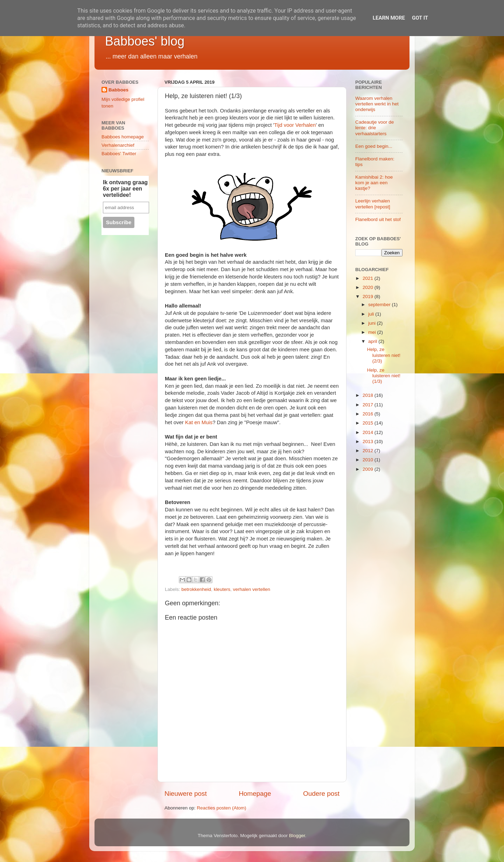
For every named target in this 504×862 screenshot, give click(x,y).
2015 (369, 423)
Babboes (118, 90)
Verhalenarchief (118, 145)
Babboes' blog (145, 41)
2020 (369, 287)
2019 (369, 296)
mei (373, 332)
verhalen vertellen (251, 589)
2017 (369, 405)
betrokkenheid (196, 589)
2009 (369, 469)
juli (372, 314)
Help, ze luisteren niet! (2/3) (384, 355)
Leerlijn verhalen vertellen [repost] (373, 204)
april (373, 341)
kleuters (222, 589)
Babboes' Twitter (119, 154)
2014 (369, 432)
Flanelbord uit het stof (378, 219)
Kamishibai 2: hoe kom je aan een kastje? (374, 183)
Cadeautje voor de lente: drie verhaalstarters (374, 128)
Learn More (389, 18)
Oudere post (321, 794)
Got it (420, 18)
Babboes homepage (123, 137)
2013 (369, 442)
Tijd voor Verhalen (295, 125)
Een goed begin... (374, 146)
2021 (369, 278)
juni (373, 323)
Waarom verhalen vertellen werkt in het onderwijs (377, 104)
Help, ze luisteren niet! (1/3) (384, 376)
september (380, 305)
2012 (369, 451)
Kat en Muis (199, 422)
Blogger (297, 836)
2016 (369, 414)
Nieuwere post (186, 794)
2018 (369, 395)
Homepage (255, 794)
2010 (369, 460)
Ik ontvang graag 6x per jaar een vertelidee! (125, 189)
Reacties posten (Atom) (221, 808)
